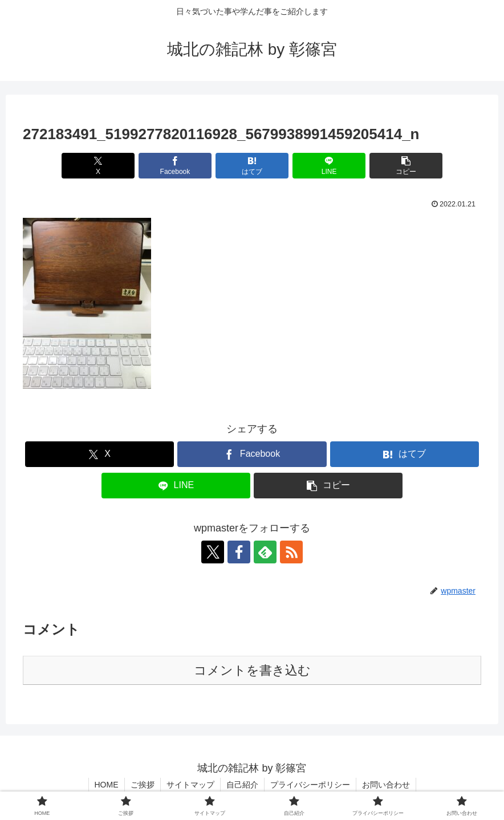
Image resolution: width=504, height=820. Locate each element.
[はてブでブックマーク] (252, 166)
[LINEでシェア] (329, 166)
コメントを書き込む (252, 670)
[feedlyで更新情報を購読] (265, 552)
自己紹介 (242, 785)
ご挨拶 (143, 785)
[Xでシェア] (98, 166)
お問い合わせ (386, 785)
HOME (107, 785)
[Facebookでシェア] (175, 166)
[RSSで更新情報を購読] (291, 552)
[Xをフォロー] (213, 552)
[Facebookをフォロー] (239, 552)
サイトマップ (190, 785)
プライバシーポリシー (310, 785)
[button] (406, 166)
